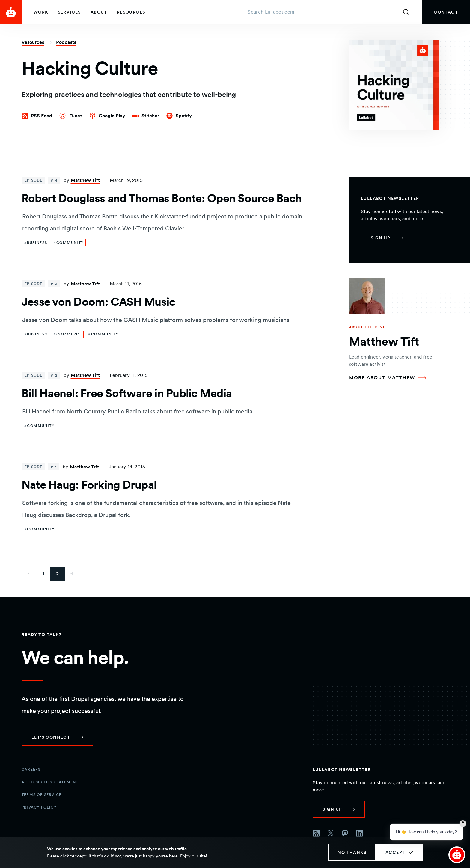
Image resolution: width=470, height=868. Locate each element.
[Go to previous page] (29, 574)
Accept (395, 852)
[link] (446, 12)
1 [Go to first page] (43, 574)
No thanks (352, 852)
